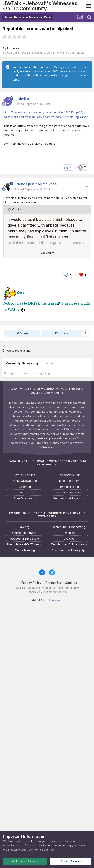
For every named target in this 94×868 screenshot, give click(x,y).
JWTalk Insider (69, 487)
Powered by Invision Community (47, 592)
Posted (32, 104)
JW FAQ (69, 539)
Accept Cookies (26, 861)
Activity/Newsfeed (25, 481)
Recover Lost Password (69, 498)
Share (22, 333)
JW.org (25, 527)
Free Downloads (25, 498)
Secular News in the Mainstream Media (58, 52)
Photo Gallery (25, 493)
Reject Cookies (71, 861)
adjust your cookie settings (54, 845)
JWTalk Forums (25, 475)
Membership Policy (69, 493)
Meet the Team (69, 481)
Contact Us (53, 583)
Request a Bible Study (25, 539)
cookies (31, 841)
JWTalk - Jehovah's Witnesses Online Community (40, 6)
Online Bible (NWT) (25, 533)
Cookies (71, 583)
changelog (55, 600)
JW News (69, 533)
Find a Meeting (25, 550)
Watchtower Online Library (69, 544)
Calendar (25, 487)
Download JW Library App (69, 550)
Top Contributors (69, 475)
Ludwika (13, 48)
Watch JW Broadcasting (69, 527)
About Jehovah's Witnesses (25, 544)
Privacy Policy (31, 583)
